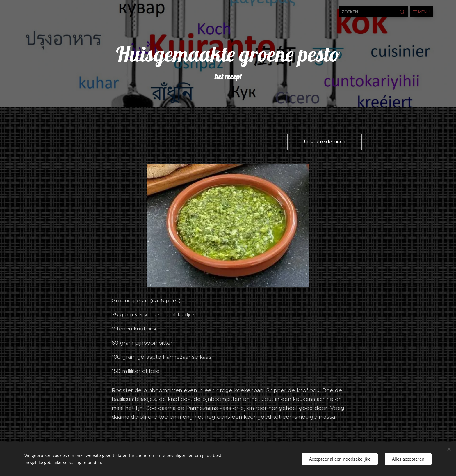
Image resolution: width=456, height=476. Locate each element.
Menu (421, 12)
